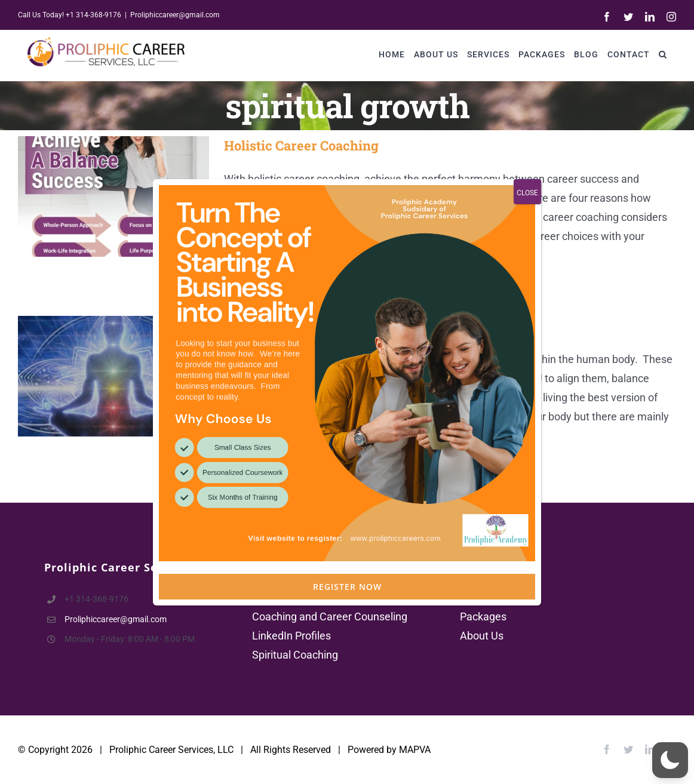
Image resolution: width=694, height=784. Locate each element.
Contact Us (486, 597)
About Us (482, 636)
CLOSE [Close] (527, 263)
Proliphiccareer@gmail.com (175, 15)
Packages (483, 617)
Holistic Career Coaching (301, 145)
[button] (663, 54)
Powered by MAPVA (389, 750)
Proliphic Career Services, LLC (171, 750)
